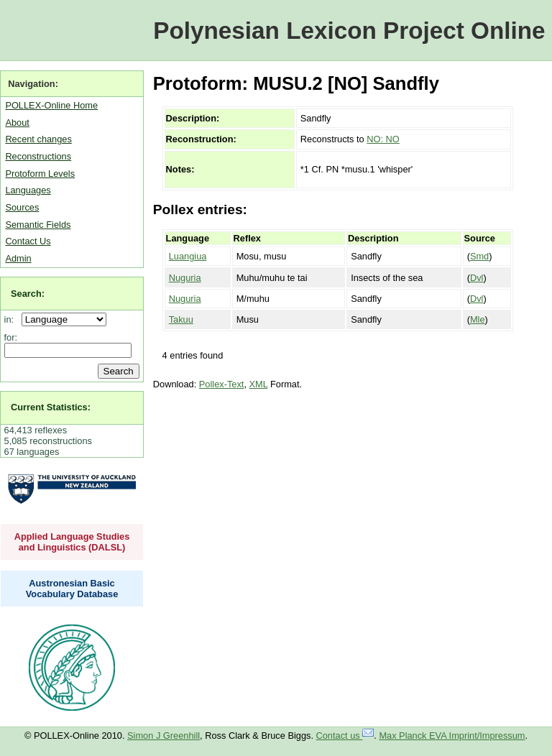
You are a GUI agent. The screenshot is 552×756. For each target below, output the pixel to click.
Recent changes (38, 139)
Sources (22, 207)
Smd (479, 256)
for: (11, 337)
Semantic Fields (38, 225)
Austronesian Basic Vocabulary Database (72, 589)
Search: (28, 294)
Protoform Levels (40, 174)
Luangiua (188, 256)
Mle (478, 319)
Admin (18, 258)
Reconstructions (38, 156)
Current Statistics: (51, 407)
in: (12, 319)
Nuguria (185, 278)
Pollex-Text (222, 384)
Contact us (345, 736)
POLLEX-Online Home (51, 105)
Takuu (181, 319)
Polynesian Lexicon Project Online (349, 31)
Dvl (477, 278)
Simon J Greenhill (164, 736)
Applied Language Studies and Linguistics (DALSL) (72, 542)
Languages (28, 190)
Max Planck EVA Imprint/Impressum (452, 736)
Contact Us (28, 241)
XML (259, 384)
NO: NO (383, 139)
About (17, 123)
